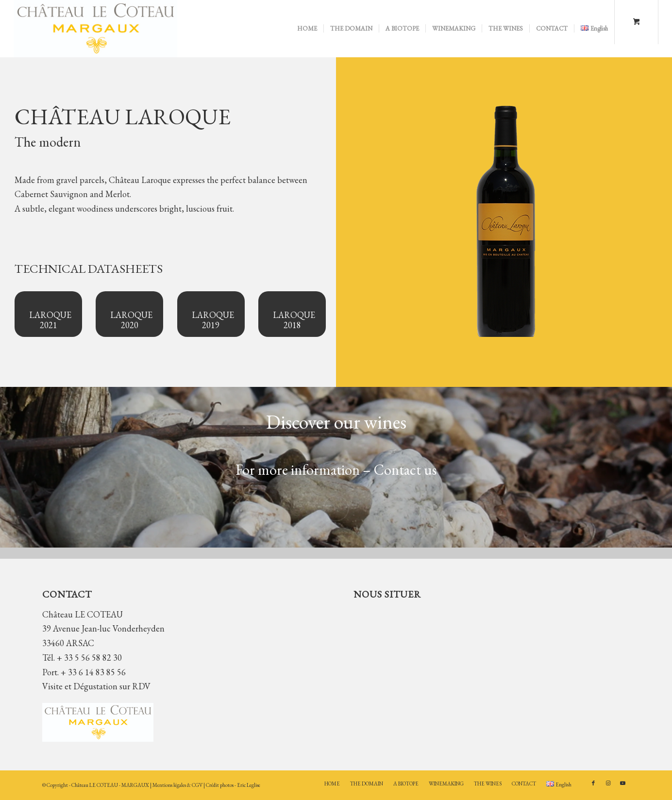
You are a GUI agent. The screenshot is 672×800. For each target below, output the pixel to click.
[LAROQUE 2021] (48, 314)
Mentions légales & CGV (178, 785)
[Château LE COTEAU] (95, 29)
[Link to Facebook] (593, 783)
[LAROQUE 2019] (211, 314)
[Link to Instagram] (608, 783)
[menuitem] (307, 29)
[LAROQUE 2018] (292, 314)
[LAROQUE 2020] (129, 314)
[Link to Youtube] (622, 783)
